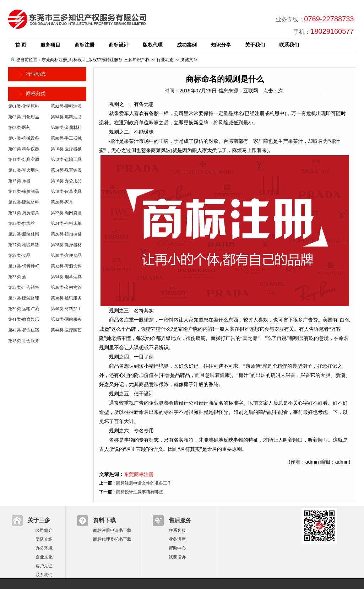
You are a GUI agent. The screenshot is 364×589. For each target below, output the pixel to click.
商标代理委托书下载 (112, 539)
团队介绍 (44, 539)
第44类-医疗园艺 (66, 330)
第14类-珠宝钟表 (66, 170)
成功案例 (187, 45)
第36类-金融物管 (66, 287)
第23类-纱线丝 (22, 223)
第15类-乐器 (20, 181)
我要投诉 (177, 557)
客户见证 (44, 566)
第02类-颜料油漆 (66, 106)
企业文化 (44, 557)
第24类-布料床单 (66, 223)
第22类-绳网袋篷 (66, 213)
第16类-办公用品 (66, 181)
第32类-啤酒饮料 (66, 266)
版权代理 (153, 45)
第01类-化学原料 (24, 106)
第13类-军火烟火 (24, 170)
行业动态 (165, 60)
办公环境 (44, 548)
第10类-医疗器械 (66, 149)
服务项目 (50, 45)
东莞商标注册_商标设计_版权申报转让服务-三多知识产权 (96, 60)
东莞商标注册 (139, 474)
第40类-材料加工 (66, 309)
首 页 (21, 45)
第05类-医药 (20, 128)
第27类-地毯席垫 (24, 245)
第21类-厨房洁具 (24, 213)
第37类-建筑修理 (24, 298)
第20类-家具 (62, 202)
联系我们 (289, 45)
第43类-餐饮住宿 (24, 330)
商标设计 (119, 45)
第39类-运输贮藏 (24, 309)
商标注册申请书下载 (112, 530)
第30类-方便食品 (66, 255)
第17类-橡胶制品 (24, 191)
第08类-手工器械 (66, 138)
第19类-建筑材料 (24, 202)
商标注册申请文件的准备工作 (144, 483)
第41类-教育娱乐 (24, 319)
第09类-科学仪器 (24, 149)
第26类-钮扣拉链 (66, 234)
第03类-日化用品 (24, 117)
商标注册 (85, 45)
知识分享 (221, 45)
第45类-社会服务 (24, 341)
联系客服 (177, 530)
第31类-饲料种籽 (24, 266)
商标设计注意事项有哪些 (140, 492)
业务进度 (177, 539)
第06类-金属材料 (66, 128)
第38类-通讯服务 (66, 298)
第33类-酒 (17, 277)
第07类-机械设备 (24, 138)
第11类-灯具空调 (24, 160)
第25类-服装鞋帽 (24, 234)
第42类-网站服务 (66, 319)
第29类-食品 (20, 255)
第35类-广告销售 (24, 287)
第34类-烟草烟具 (66, 277)
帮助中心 (177, 548)
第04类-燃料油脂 (66, 117)
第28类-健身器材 (66, 245)
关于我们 (255, 45)
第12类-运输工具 (66, 160)
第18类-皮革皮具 (66, 191)
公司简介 (44, 530)
